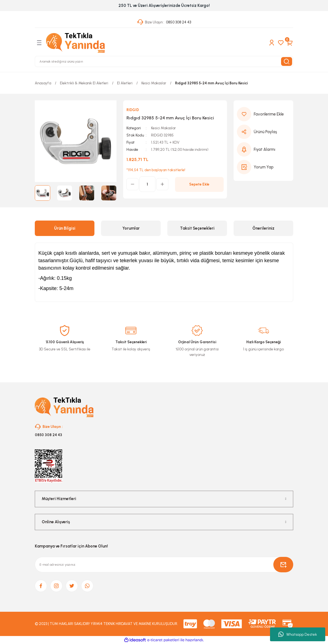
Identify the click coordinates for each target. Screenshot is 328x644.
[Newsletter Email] (164, 565)
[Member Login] (272, 43)
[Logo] (75, 43)
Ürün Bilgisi (65, 228)
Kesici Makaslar (163, 128)
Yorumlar (131, 228)
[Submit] (283, 565)
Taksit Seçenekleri (197, 228)
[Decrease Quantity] (133, 184)
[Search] (164, 61)
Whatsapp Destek (298, 634)
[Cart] (290, 43)
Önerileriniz (263, 228)
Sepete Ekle (199, 184)
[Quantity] (147, 184)
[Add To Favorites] (263, 114)
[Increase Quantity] (162, 184)
